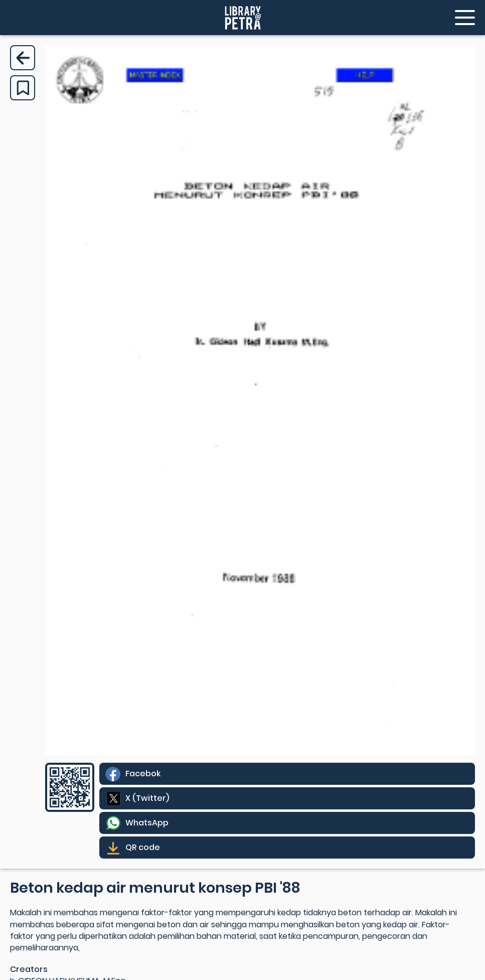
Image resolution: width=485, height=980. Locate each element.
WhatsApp (147, 823)
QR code (143, 847)
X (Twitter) (147, 798)
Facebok (143, 774)
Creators (29, 969)
